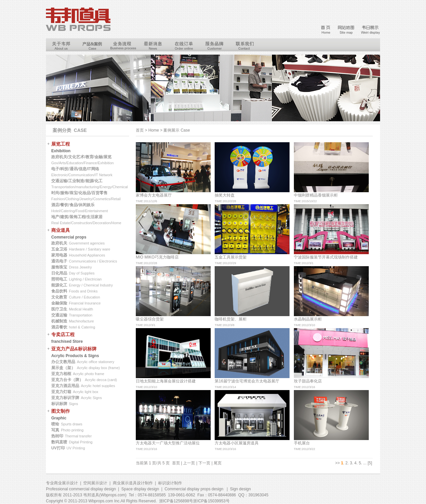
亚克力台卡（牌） (67, 380)
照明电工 (59, 279)
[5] (370, 463)
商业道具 (61, 230)
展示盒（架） (63, 368)
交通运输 (59, 315)
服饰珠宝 (59, 267)
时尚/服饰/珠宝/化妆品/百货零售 (79, 193)
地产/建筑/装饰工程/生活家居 (77, 217)
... (365, 463)
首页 (176, 463)
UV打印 (58, 448)
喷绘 (55, 424)
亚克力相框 (61, 374)
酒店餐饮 (59, 327)
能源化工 (59, 285)
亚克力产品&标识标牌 (74, 349)
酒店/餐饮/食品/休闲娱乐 (73, 205)
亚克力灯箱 (61, 392)
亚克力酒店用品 (65, 386)
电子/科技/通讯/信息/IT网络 (75, 169)
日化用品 (59, 273)
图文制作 (61, 411)
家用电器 (59, 255)
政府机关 (59, 243)
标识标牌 (59, 404)
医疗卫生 (59, 309)
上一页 (189, 463)
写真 (55, 430)
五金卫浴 (59, 249)
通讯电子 (59, 261)
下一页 (204, 463)
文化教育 (59, 297)
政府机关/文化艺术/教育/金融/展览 (81, 157)
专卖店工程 (63, 334)
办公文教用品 (63, 362)
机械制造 (59, 321)
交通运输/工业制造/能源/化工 (77, 181)
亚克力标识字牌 (65, 398)
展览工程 (61, 144)
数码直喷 (59, 442)
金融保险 (59, 303)
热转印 (57, 436)
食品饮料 (59, 291)
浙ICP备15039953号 (211, 501)
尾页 (218, 463)
